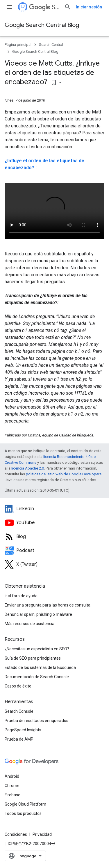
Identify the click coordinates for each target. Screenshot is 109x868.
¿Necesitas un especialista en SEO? (37, 649)
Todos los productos (23, 813)
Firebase (12, 795)
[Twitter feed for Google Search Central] (54, 564)
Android (12, 776)
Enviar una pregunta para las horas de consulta (48, 605)
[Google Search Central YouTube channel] (54, 523)
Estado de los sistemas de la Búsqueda (40, 667)
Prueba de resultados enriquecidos (36, 721)
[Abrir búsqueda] (68, 7)
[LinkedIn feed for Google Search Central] (54, 509)
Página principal (18, 45)
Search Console (19, 711)
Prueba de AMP (19, 739)
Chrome (12, 786)
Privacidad (42, 834)
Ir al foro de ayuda (21, 596)
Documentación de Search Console (37, 677)
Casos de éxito (18, 686)
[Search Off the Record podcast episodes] (54, 551)
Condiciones (16, 834)
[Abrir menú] (9, 7)
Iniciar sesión (89, 7)
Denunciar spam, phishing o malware (38, 614)
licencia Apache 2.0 (28, 468)
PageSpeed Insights (23, 730)
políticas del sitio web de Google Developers (64, 474)
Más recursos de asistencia (30, 624)
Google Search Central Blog (42, 25)
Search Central (44, 7)
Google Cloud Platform (25, 804)
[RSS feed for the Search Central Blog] (54, 537)
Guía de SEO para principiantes (33, 658)
